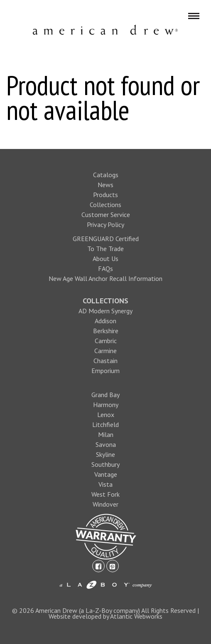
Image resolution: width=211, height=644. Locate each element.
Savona (106, 444)
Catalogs (106, 175)
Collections (105, 205)
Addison (105, 321)
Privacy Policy (105, 224)
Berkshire (106, 331)
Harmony (106, 405)
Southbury (105, 464)
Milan (106, 434)
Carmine (105, 351)
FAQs (105, 268)
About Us (105, 259)
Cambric (106, 341)
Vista (105, 484)
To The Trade (105, 249)
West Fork (105, 494)
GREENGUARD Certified (106, 239)
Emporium (105, 371)
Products (105, 195)
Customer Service (106, 215)
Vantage (106, 474)
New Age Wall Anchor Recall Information (105, 278)
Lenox (106, 415)
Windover (105, 504)
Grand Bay (105, 395)
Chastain (105, 361)
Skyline (105, 454)
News (105, 185)
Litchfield (105, 424)
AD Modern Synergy (105, 311)
